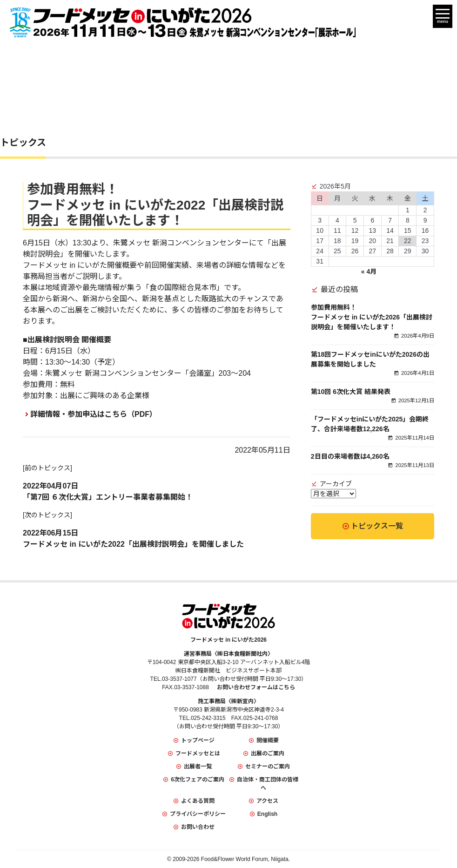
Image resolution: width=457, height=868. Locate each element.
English (267, 814)
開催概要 (268, 740)
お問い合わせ (198, 827)
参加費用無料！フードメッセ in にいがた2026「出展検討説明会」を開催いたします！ (372, 317)
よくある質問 (198, 801)
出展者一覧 (198, 766)
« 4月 (369, 271)
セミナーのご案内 (268, 766)
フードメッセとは (198, 753)
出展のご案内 (268, 753)
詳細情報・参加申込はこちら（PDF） (94, 414)
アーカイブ (336, 484)
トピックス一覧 (377, 526)
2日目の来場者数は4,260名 (350, 456)
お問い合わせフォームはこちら (256, 687)
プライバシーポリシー (198, 814)
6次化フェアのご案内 (198, 780)
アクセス (267, 801)
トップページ (198, 740)
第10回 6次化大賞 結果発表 (351, 392)
